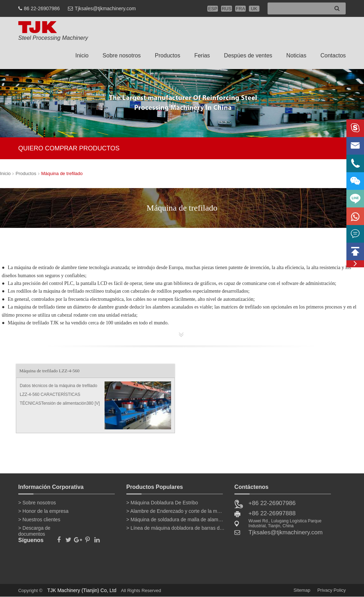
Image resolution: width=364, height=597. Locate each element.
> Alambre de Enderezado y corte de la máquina (175, 511)
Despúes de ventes (248, 55)
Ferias (202, 55)
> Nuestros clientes (39, 520)
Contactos (333, 55)
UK (254, 9)
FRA (240, 9)
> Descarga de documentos (34, 529)
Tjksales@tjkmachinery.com (105, 8)
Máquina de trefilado (62, 173)
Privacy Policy (331, 590)
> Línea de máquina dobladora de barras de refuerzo (175, 528)
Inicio (82, 55)
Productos (168, 55)
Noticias (296, 55)
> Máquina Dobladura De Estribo (162, 503)
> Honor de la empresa (43, 511)
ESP (213, 9)
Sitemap (302, 590)
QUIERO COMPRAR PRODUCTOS (69, 148)
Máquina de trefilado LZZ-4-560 (49, 371)
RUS (227, 9)
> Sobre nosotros (37, 503)
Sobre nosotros (122, 55)
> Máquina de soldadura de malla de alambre (175, 520)
